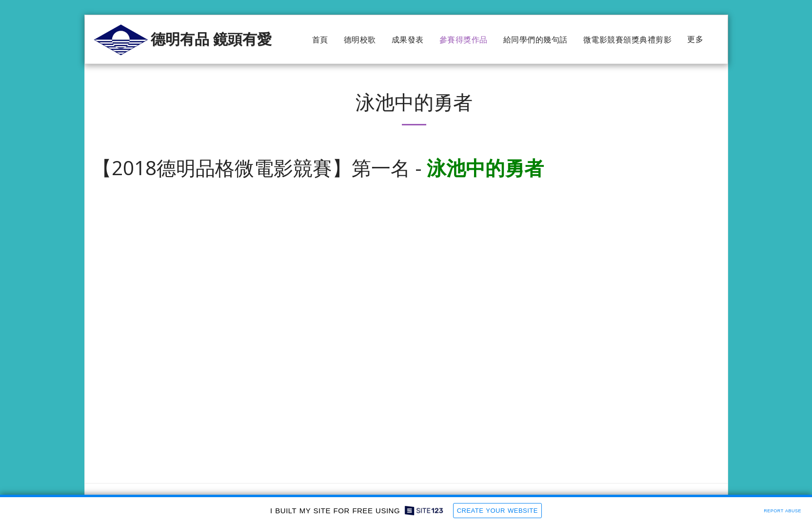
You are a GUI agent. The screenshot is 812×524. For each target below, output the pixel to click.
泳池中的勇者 (485, 168)
